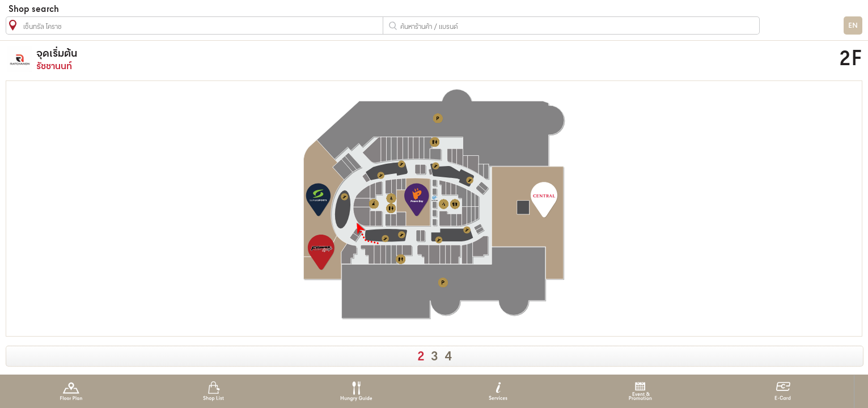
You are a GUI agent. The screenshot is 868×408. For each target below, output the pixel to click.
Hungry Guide (356, 391)
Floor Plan (71, 391)
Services (498, 391)
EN (853, 26)
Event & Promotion (640, 391)
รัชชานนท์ (315, 59)
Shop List (213, 391)
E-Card (783, 391)
